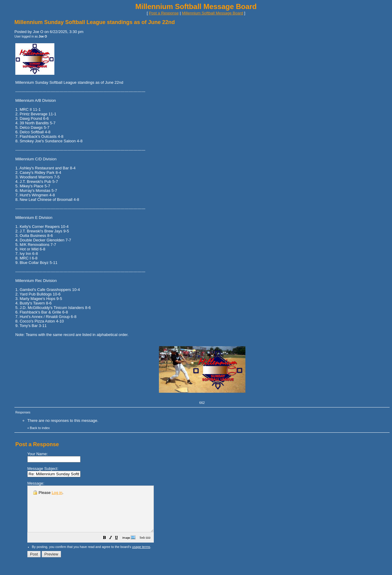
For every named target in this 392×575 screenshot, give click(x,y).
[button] (120, 548)
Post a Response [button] (164, 13)
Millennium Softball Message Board (212, 13)
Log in (57, 493)
